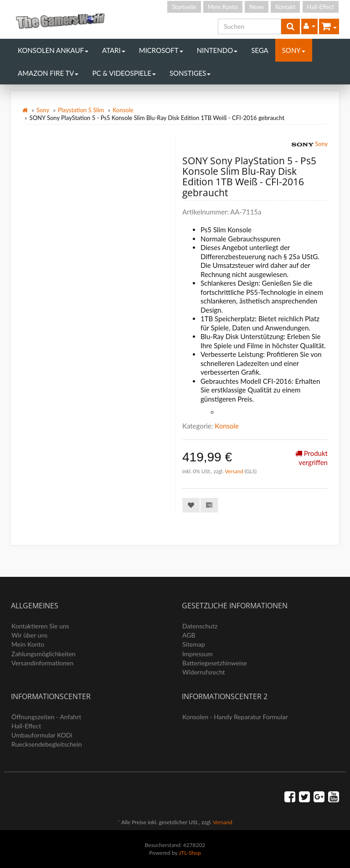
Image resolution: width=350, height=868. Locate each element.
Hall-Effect (321, 7)
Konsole (123, 110)
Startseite (184, 7)
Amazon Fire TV (48, 73)
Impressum (198, 654)
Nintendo (217, 50)
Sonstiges (190, 73)
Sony (294, 50)
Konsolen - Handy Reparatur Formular (235, 717)
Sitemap (194, 644)
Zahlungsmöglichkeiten (44, 654)
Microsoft (161, 50)
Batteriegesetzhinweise (215, 663)
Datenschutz (200, 626)
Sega (260, 50)
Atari (114, 50)
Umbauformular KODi (42, 735)
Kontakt (285, 7)
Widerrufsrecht (204, 672)
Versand (235, 471)
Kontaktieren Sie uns (40, 626)
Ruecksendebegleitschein (47, 744)
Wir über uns (29, 635)
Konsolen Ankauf (53, 50)
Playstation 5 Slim (81, 110)
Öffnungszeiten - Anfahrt (46, 717)
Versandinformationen (42, 663)
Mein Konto (223, 7)
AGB (189, 635)
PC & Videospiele (124, 73)
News (257, 7)
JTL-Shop (190, 853)
